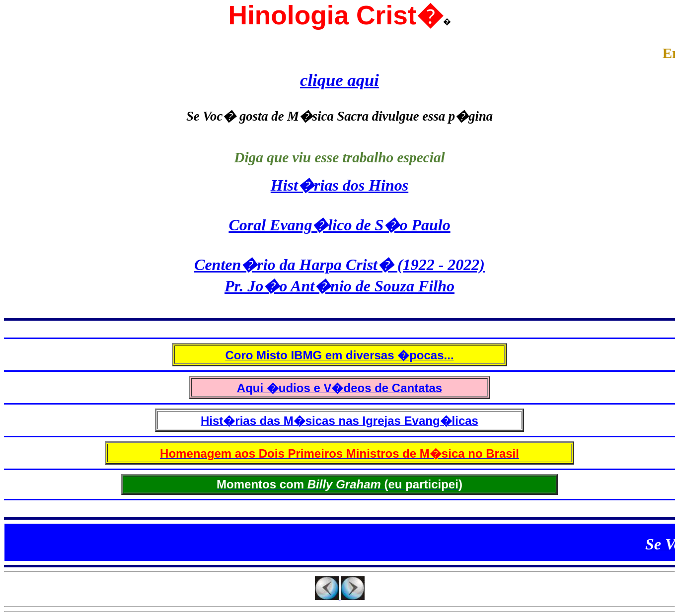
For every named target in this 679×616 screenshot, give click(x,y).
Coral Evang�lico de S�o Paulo (339, 225)
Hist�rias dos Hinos (339, 185)
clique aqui (339, 80)
